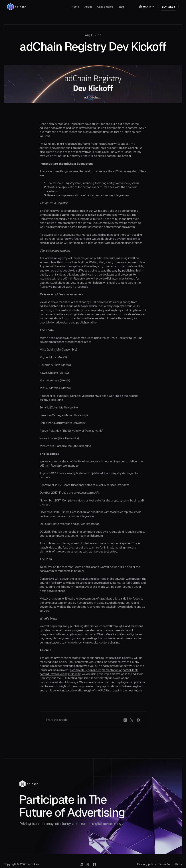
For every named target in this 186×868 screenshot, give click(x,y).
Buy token (168, 7)
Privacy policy (147, 864)
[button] (147, 7)
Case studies (105, 7)
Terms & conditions (170, 864)
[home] (17, 7)
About (88, 7)
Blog (121, 7)
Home (75, 7)
